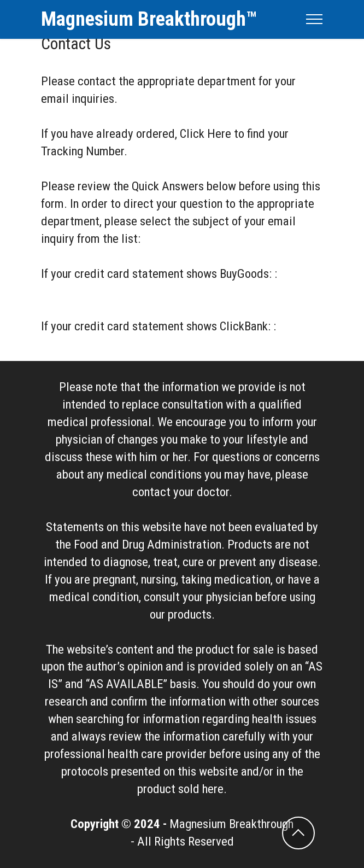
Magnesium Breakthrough (231, 824)
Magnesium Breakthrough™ (149, 19)
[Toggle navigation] (315, 19)
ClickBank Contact (86, 344)
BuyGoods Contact (86, 291)
